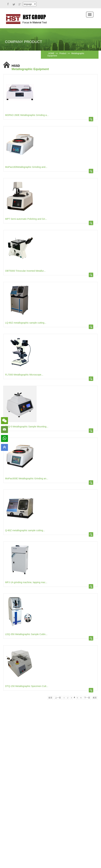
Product (63, 53)
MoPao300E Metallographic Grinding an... (27, 478)
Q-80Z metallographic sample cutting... (25, 530)
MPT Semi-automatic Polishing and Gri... (26, 219)
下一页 (87, 698)
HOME (51, 53)
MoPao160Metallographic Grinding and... (26, 167)
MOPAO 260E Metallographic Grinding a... (27, 115)
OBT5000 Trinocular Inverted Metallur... (25, 271)
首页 (50, 698)
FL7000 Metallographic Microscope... (24, 375)
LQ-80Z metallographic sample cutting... (26, 323)
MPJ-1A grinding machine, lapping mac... (26, 582)
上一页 (58, 698)
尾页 (95, 698)
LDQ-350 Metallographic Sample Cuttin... (26, 634)
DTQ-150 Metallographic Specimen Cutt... (27, 686)
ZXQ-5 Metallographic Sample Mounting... (27, 427)
